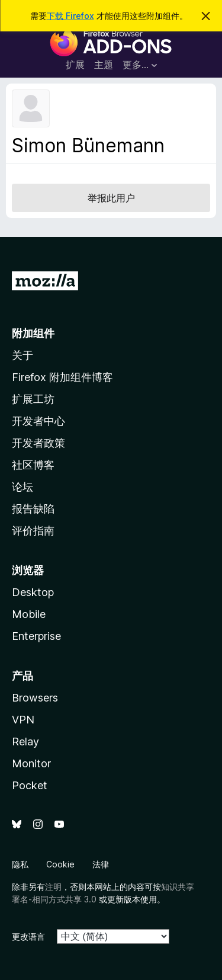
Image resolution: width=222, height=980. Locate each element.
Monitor (31, 763)
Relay (25, 742)
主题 (104, 65)
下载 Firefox (70, 16)
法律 (101, 864)
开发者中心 (38, 421)
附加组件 (33, 333)
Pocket (30, 785)
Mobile (29, 614)
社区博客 (33, 465)
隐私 (20, 864)
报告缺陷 (33, 509)
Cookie (60, 864)
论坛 (22, 487)
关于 (22, 355)
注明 (53, 887)
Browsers (35, 698)
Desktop (33, 592)
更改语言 (28, 936)
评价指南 (33, 531)
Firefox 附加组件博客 (62, 377)
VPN (23, 720)
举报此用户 (111, 198)
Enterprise (36, 636)
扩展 (75, 65)
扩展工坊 (33, 399)
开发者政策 (38, 443)
